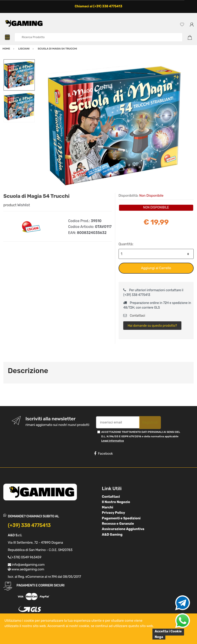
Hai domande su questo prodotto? (152, 326)
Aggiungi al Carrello (156, 268)
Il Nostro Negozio (116, 502)
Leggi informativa (112, 441)
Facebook (103, 454)
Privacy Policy (113, 513)
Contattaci (134, 316)
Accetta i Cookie (168, 631)
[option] (114, 126)
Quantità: (126, 244)
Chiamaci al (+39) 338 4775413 (98, 6)
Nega (159, 637)
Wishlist (24, 205)
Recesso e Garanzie (118, 524)
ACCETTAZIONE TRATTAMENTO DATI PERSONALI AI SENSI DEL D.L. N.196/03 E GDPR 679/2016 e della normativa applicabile (141, 436)
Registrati (150, 422)
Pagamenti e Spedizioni (121, 518)
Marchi (108, 507)
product (10, 205)
